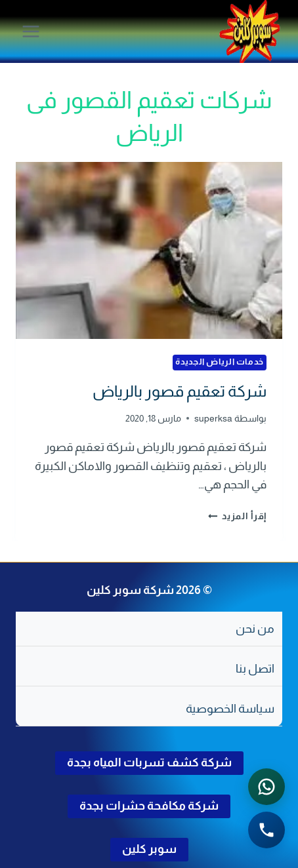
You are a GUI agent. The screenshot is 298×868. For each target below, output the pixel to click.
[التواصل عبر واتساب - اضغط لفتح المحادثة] (266, 787)
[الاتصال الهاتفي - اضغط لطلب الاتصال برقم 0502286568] (266, 830)
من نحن (255, 629)
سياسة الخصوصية (230, 709)
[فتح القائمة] (31, 31)
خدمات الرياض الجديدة (220, 362)
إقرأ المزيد (238, 516)
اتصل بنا (255, 669)
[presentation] (149, 251)
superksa (213, 418)
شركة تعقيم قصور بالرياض (180, 391)
